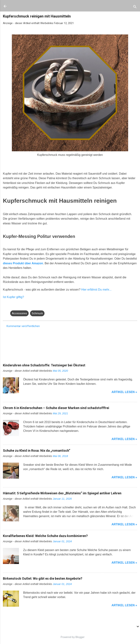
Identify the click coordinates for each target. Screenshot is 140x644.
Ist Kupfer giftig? (13, 297)
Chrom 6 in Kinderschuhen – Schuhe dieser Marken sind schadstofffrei (56, 408)
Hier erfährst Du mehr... (96, 290)
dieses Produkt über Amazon (23, 263)
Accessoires (19, 313)
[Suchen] (135, 7)
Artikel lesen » (124, 392)
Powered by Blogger (70, 637)
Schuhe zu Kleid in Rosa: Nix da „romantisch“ (37, 451)
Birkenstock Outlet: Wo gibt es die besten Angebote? (43, 578)
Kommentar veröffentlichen (23, 326)
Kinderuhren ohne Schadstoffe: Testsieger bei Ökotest (44, 365)
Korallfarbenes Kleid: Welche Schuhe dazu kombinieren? (45, 536)
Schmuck (37, 313)
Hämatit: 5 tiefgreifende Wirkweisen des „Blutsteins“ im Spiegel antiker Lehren (62, 493)
